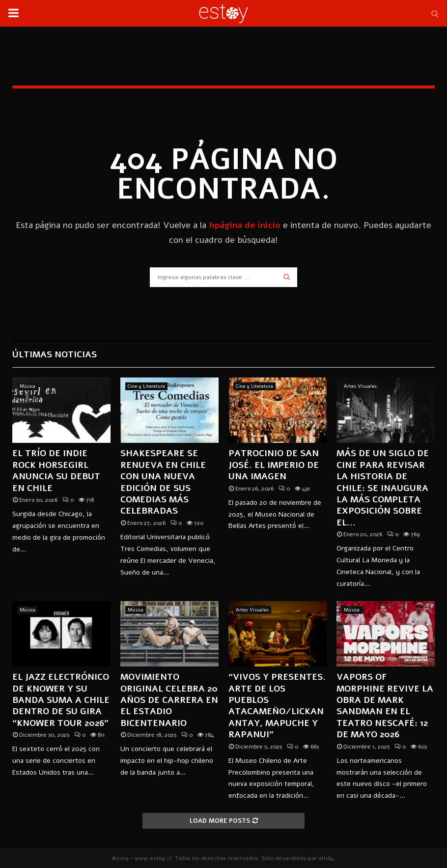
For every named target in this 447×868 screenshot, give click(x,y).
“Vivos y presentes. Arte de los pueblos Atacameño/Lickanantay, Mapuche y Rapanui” (277, 706)
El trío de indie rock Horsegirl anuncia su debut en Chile (56, 470)
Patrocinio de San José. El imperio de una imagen (274, 465)
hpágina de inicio (245, 225)
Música (28, 386)
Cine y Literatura (146, 386)
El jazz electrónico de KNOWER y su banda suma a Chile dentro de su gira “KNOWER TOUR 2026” (61, 700)
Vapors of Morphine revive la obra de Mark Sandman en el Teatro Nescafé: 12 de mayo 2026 (385, 706)
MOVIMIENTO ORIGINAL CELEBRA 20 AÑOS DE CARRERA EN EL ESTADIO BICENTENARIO (169, 700)
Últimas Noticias (55, 354)
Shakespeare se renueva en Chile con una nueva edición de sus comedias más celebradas (163, 482)
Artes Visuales (360, 386)
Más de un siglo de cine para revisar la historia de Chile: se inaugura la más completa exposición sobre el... (383, 488)
